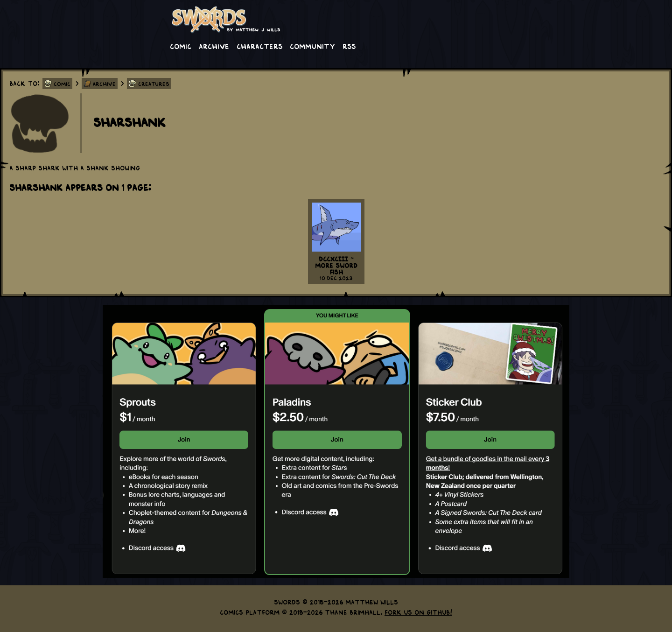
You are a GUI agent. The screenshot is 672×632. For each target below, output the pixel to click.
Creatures (154, 84)
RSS (349, 46)
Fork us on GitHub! (418, 612)
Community (312, 46)
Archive (214, 46)
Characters (259, 46)
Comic (181, 46)
